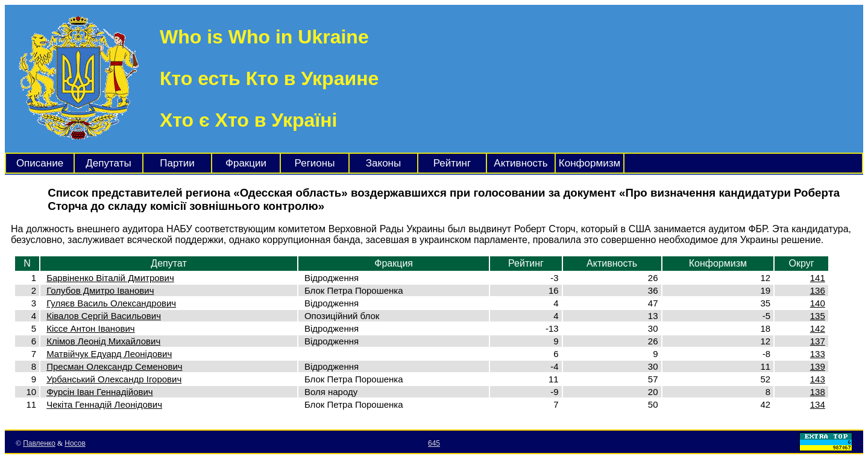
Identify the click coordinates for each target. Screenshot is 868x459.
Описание (40, 163)
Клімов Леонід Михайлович (103, 341)
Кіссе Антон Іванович (90, 328)
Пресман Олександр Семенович (114, 366)
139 (818, 366)
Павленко (39, 443)
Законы (383, 163)
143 (818, 379)
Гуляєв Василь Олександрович (111, 303)
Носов (75, 443)
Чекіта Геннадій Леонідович (104, 404)
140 (818, 303)
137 (818, 341)
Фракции (246, 163)
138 (818, 392)
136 (818, 290)
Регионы (315, 163)
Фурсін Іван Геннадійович (99, 392)
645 (434, 443)
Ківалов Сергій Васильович (104, 316)
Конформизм (590, 163)
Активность (520, 163)
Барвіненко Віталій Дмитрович (110, 278)
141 (818, 278)
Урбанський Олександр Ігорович (114, 379)
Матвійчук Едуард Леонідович (109, 354)
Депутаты (108, 163)
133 (818, 354)
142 (818, 328)
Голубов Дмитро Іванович (100, 290)
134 (818, 404)
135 (818, 316)
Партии (177, 163)
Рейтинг (452, 163)
